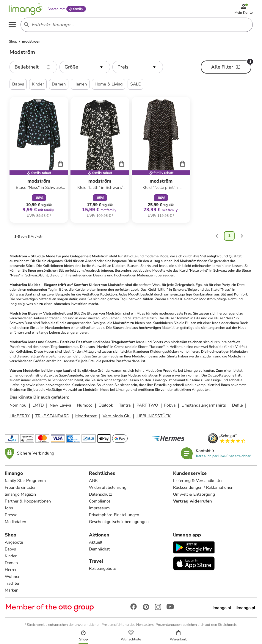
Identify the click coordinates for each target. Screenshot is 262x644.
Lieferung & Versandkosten (198, 483)
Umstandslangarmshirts (204, 407)
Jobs (9, 510)
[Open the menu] (14, 26)
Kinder (11, 558)
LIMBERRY (19, 418)
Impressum (99, 510)
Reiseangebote (102, 571)
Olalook (106, 407)
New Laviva (60, 407)
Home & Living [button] (109, 86)
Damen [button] (59, 86)
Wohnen (13, 579)
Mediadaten (15, 524)
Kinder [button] (38, 86)
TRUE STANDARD (52, 418)
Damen (11, 565)
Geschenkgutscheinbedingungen (119, 524)
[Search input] (136, 26)
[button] (33, 69)
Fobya (170, 407)
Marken (12, 592)
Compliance (100, 503)
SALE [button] (135, 86)
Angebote (14, 544)
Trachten (13, 585)
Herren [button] (80, 86)
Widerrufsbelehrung (108, 490)
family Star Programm (25, 483)
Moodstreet (86, 418)
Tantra (125, 407)
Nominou (18, 407)
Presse (11, 517)
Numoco (85, 407)
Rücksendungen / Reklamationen (203, 490)
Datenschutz (100, 496)
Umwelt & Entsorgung (194, 496)
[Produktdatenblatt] (39, 162)
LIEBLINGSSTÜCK (154, 418)
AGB (93, 483)
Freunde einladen (21, 490)
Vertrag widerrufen (192, 503)
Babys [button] (18, 86)
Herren (11, 572)
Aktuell (96, 544)
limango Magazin (20, 496)
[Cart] (60, 166)
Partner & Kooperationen (28, 503)
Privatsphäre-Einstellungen (114, 517)
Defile (237, 407)
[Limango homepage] (27, 10)
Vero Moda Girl (117, 418)
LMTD (38, 407)
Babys (10, 551)
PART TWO (147, 407)
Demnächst (99, 551)
